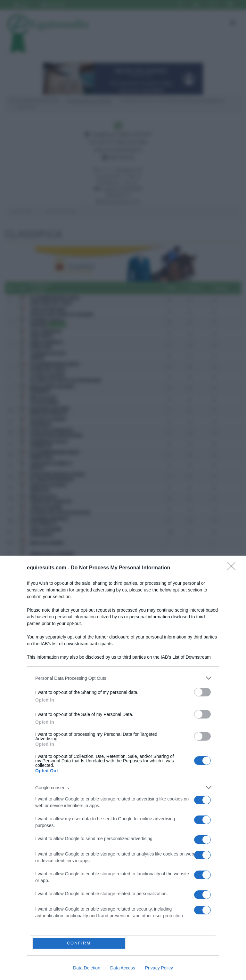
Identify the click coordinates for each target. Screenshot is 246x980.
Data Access (123, 968)
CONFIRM (79, 943)
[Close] (234, 568)
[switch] (202, 692)
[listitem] (123, 678)
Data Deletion (87, 968)
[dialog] (123, 768)
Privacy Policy (159, 968)
